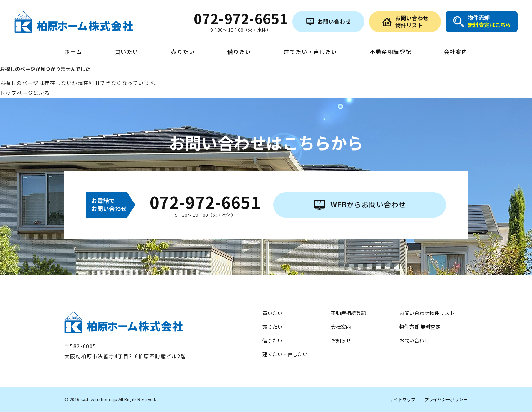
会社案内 (456, 52)
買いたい (127, 52)
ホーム (73, 52)
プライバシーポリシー (446, 399)
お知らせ (341, 340)
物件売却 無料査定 (420, 327)
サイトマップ (402, 399)
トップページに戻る (25, 93)
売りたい (183, 52)
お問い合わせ (414, 340)
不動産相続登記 (391, 52)
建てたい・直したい (310, 52)
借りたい (239, 52)
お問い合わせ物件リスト (427, 313)
